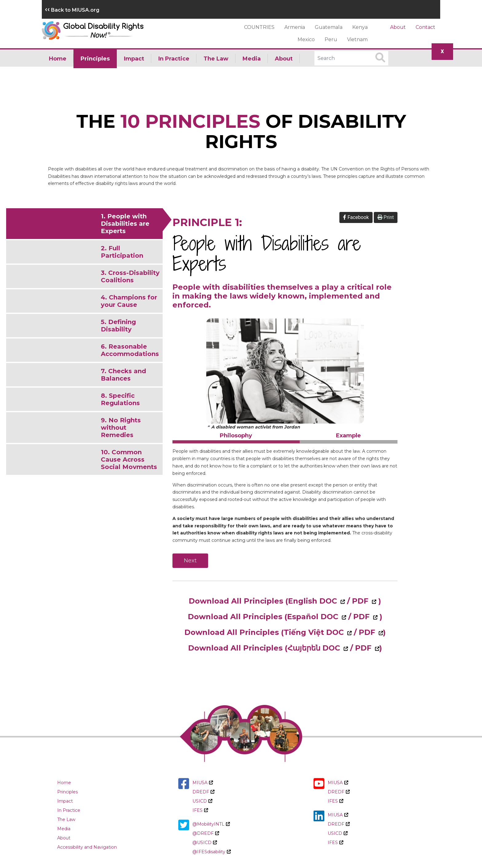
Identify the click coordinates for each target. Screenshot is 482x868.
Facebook (356, 217)
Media (252, 59)
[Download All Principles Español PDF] (375, 617)
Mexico (306, 39)
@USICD (205, 843)
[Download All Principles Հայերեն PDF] (376, 648)
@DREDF (206, 833)
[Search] (351, 58)
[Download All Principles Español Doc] (333, 617)
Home (58, 59)
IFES (200, 810)
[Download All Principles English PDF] (373, 601)
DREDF (203, 792)
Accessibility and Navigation (87, 847)
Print (386, 217)
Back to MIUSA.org (72, 10)
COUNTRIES (259, 27)
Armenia (295, 27)
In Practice (174, 59)
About (398, 27)
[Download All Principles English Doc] (332, 601)
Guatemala (329, 27)
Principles (95, 59)
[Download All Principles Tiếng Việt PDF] (380, 632)
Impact (134, 59)
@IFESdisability (211, 852)
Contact (425, 27)
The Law (216, 59)
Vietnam (357, 39)
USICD (202, 801)
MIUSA (203, 783)
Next (190, 561)
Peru (331, 39)
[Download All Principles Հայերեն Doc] (335, 648)
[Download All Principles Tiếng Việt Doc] (339, 632)
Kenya (360, 27)
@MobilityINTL (211, 824)
